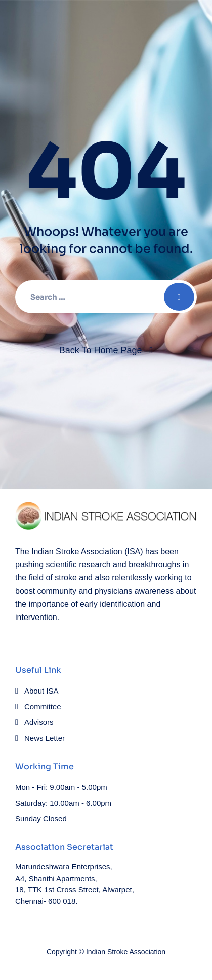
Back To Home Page (101, 350)
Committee (43, 706)
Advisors (39, 722)
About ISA (41, 691)
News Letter (45, 738)
